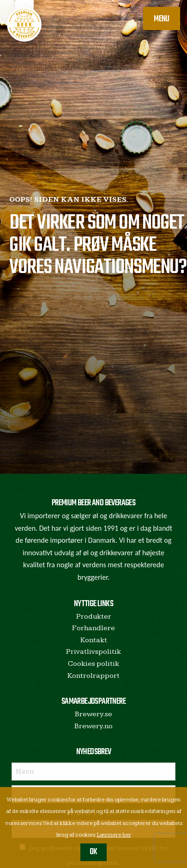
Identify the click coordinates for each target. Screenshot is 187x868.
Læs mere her (114, 835)
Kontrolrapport (93, 676)
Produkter (94, 617)
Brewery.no (93, 726)
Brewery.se (93, 714)
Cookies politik (93, 664)
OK (93, 852)
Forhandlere (93, 628)
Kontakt (94, 640)
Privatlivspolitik (93, 652)
